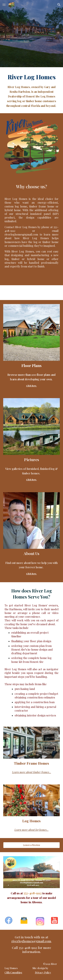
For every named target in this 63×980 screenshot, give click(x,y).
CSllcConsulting (13, 972)
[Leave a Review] (32, 845)
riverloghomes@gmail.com (31, 941)
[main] (32, 90)
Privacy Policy (43, 972)
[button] (4, 5)
